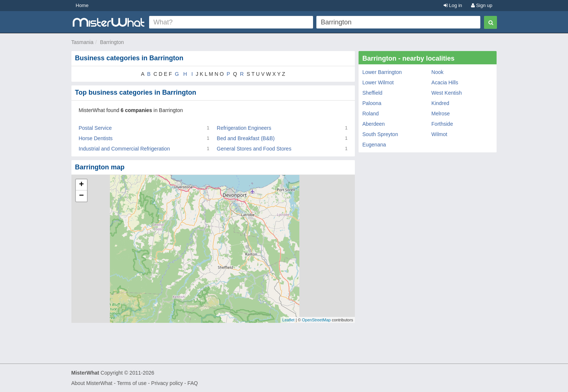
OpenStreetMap (316, 320)
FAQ (193, 383)
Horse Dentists (96, 138)
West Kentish (447, 93)
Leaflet (288, 320)
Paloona (372, 103)
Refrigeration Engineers (244, 128)
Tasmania (83, 42)
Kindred (440, 103)
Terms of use (132, 383)
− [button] (81, 196)
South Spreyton (380, 134)
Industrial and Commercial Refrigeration (125, 149)
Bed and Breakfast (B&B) (246, 138)
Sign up (482, 5)
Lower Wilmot (378, 82)
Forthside (442, 124)
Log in (453, 5)
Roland (370, 114)
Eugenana (374, 145)
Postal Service (95, 128)
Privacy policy (167, 383)
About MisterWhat (92, 383)
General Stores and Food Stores (254, 149)
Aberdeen (374, 124)
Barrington (112, 42)
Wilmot (439, 134)
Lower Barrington (382, 72)
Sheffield (372, 93)
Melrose (441, 114)
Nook (438, 72)
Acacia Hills (445, 82)
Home (82, 5)
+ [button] (81, 185)
